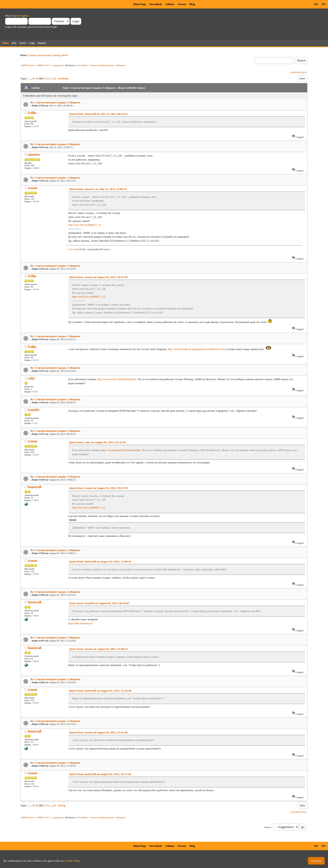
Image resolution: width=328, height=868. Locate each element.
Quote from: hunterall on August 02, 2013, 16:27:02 (100, 774)
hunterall (35, 487)
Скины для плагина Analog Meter (48, 55)
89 (34, 79)
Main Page (139, 4)
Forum (182, 4)
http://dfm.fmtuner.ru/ (81, 623)
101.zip (73, 249)
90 (37, 79)
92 (45, 79)
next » (304, 72)
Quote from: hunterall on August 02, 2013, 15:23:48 (100, 691)
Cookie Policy (73, 861)
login (15, 16)
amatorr (34, 154)
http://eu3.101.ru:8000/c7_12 (85, 225)
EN (324, 4)
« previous (295, 72)
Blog (192, 4)
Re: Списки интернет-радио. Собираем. (56, 102)
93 (48, 79)
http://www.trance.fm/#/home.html (117, 379)
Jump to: (268, 827)
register (25, 16)
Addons (170, 4)
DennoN (81, 65)
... (31, 79)
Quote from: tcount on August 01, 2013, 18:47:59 (98, 277)
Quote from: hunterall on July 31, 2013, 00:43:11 (98, 114)
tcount (33, 188)
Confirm (316, 861)
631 (55, 79)
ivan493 (34, 410)
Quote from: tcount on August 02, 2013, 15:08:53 (98, 649)
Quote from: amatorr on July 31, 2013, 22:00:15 (98, 189)
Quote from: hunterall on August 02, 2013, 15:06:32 (100, 561)
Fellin (32, 113)
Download (156, 4)
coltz (31, 378)
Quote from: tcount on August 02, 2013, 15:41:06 (98, 732)
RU (316, 4)
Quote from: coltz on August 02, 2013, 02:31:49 (97, 442)
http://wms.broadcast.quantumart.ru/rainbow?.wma (196, 349)
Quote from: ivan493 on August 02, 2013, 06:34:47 (99, 603)
